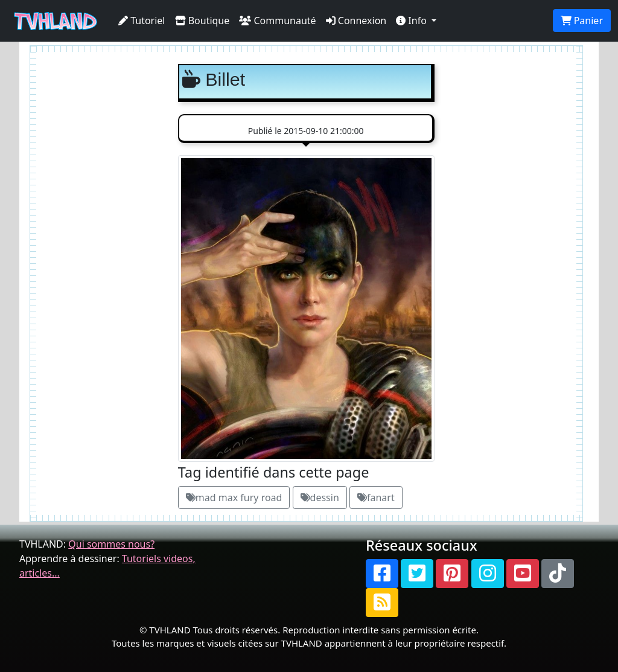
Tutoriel (142, 21)
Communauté (277, 21)
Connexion (356, 21)
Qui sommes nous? (111, 544)
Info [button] (413, 21)
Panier (582, 21)
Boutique (202, 21)
